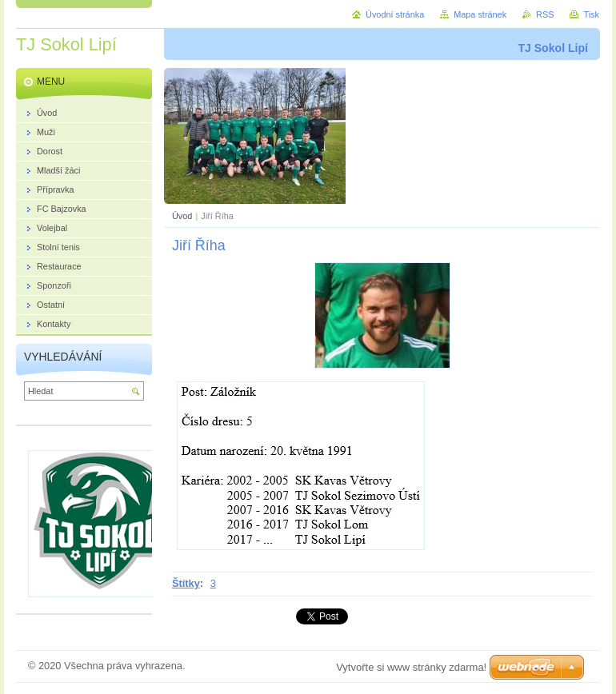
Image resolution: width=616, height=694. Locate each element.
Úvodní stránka (395, 14)
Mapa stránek (480, 14)
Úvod (182, 216)
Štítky (186, 583)
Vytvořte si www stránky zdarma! (411, 667)
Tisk (591, 14)
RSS (545, 14)
